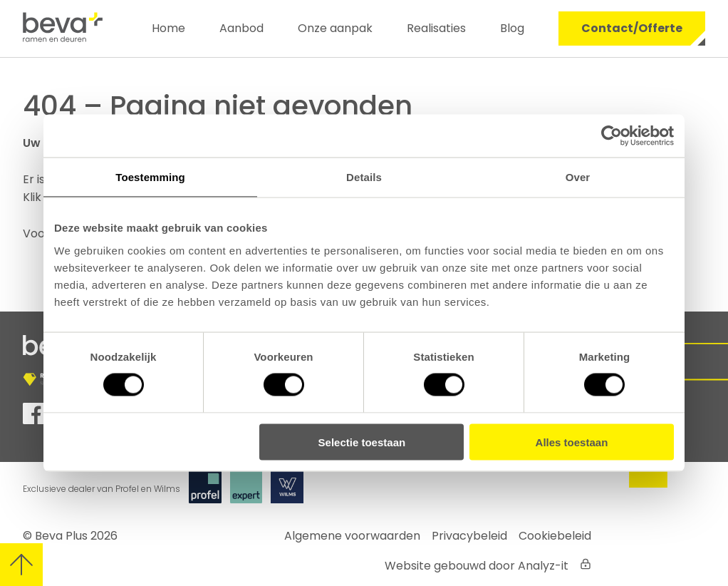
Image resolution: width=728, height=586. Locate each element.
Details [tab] (364, 177)
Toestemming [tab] (150, 177)
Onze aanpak (335, 28)
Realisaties (436, 28)
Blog (512, 28)
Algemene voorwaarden (352, 536)
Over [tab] (578, 177)
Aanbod (241, 28)
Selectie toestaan (362, 442)
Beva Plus (61, 536)
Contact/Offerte (632, 28)
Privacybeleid (469, 536)
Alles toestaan (572, 442)
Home (168, 28)
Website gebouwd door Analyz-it (477, 566)
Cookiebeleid (555, 536)
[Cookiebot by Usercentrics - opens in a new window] (612, 136)
